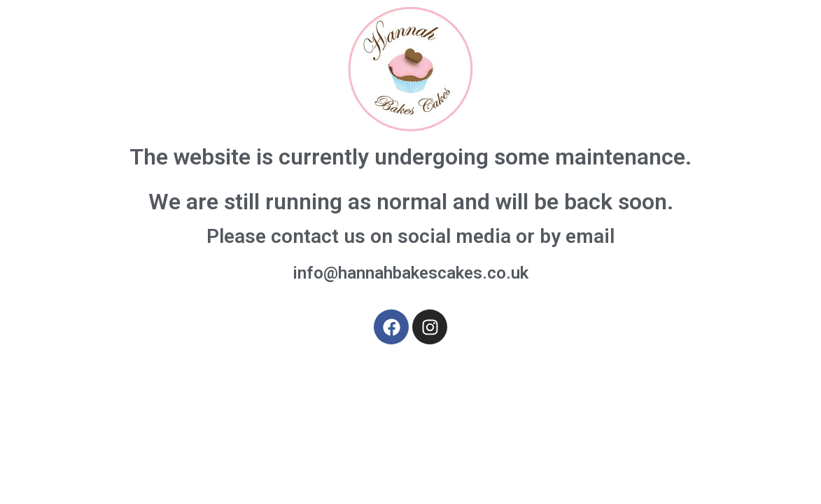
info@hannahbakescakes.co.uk (410, 273)
